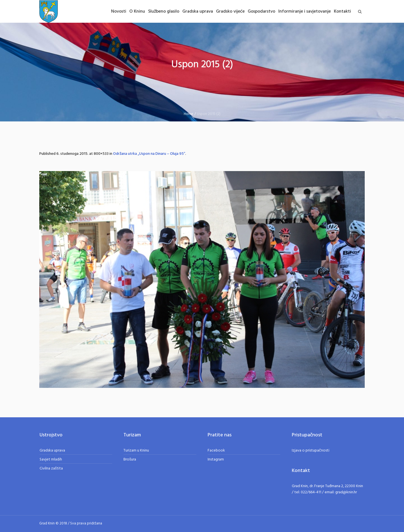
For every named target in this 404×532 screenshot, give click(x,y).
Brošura (130, 460)
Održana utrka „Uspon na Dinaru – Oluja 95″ (149, 154)
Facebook (216, 451)
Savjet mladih (51, 460)
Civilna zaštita (51, 468)
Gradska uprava (52, 451)
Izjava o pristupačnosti (311, 451)
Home (189, 114)
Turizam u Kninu (136, 451)
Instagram (216, 460)
